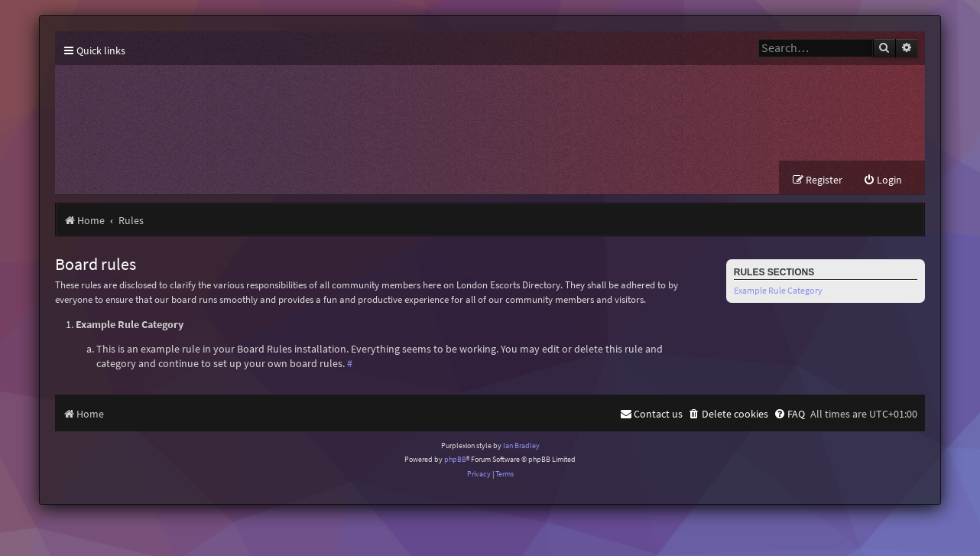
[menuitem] (883, 180)
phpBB (455, 459)
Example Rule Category (778, 290)
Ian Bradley (521, 445)
